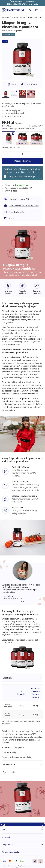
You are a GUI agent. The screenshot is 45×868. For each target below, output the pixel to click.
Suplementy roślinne (18, 17)
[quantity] (22, 154)
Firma (4, 830)
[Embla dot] (22, 601)
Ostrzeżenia (9, 772)
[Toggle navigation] (42, 10)
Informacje (6, 837)
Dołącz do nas (8, 845)
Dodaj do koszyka (22, 161)
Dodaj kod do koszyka (24, 4)
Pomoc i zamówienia (10, 852)
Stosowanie (9, 764)
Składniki (7, 678)
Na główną (5, 17)
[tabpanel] (22, 717)
